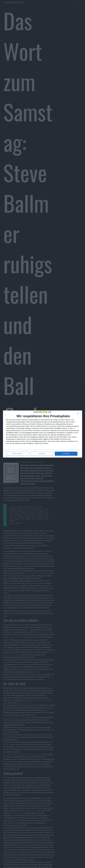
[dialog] (43, 434)
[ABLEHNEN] (78, 414)
